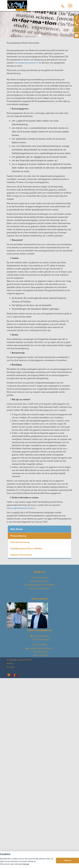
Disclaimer (11, 667)
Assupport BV (22, 660)
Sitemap (10, 663)
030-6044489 (39, 645)
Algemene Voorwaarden (21, 555)
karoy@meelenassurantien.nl (23, 508)
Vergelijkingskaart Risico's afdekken (26, 548)
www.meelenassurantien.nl (26, 63)
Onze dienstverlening (20, 542)
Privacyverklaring (18, 536)
